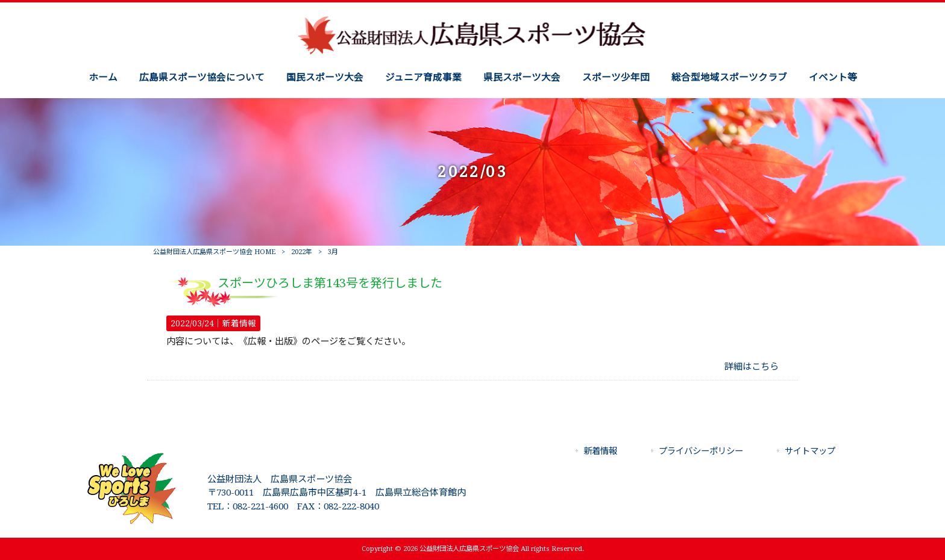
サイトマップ (810, 451)
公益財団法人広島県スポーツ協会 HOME (214, 252)
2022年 (302, 252)
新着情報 (239, 323)
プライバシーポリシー (701, 451)
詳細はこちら (752, 367)
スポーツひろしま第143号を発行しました (330, 283)
